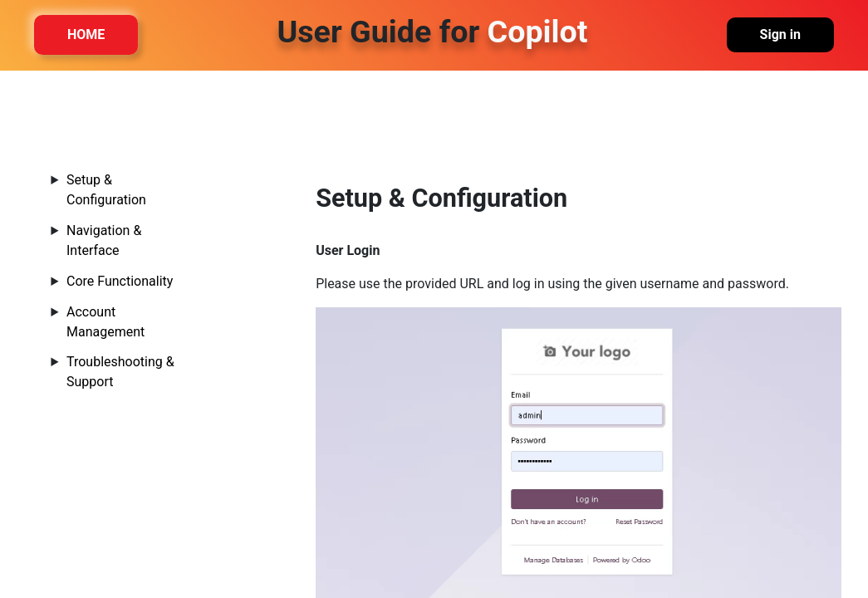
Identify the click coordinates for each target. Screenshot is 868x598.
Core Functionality (120, 281)
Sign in (780, 35)
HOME (86, 35)
